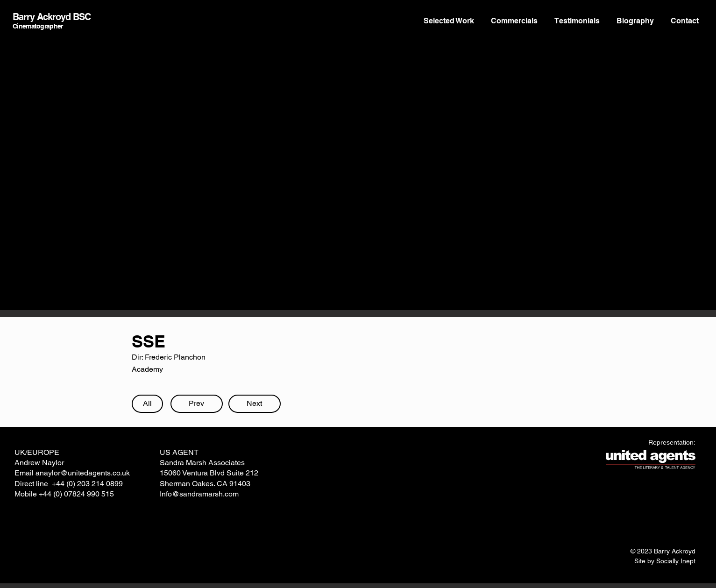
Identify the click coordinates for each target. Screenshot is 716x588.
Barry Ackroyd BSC (52, 17)
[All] (147, 404)
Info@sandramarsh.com (199, 494)
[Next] (255, 404)
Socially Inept (676, 561)
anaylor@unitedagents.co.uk (83, 473)
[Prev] (197, 404)
